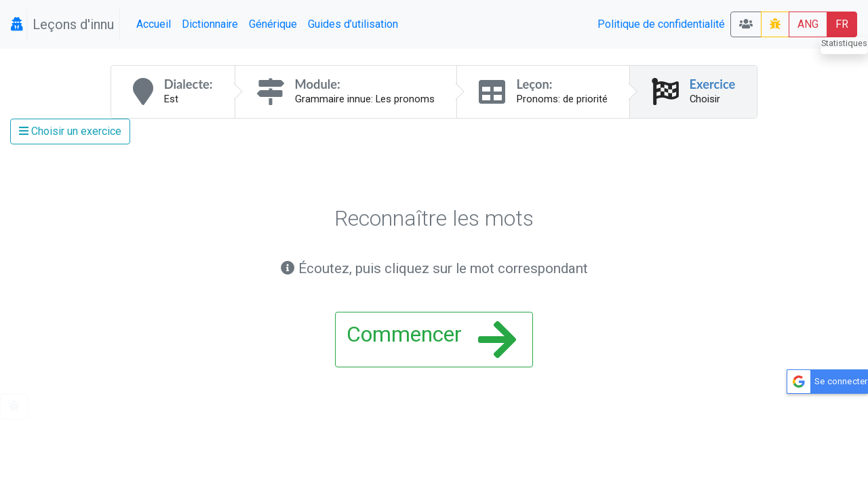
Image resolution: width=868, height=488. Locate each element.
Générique (273, 24)
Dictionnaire (210, 24)
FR (842, 24)
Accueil (154, 24)
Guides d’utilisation (353, 24)
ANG (808, 24)
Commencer (431, 340)
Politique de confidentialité (661, 24)
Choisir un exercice (70, 131)
